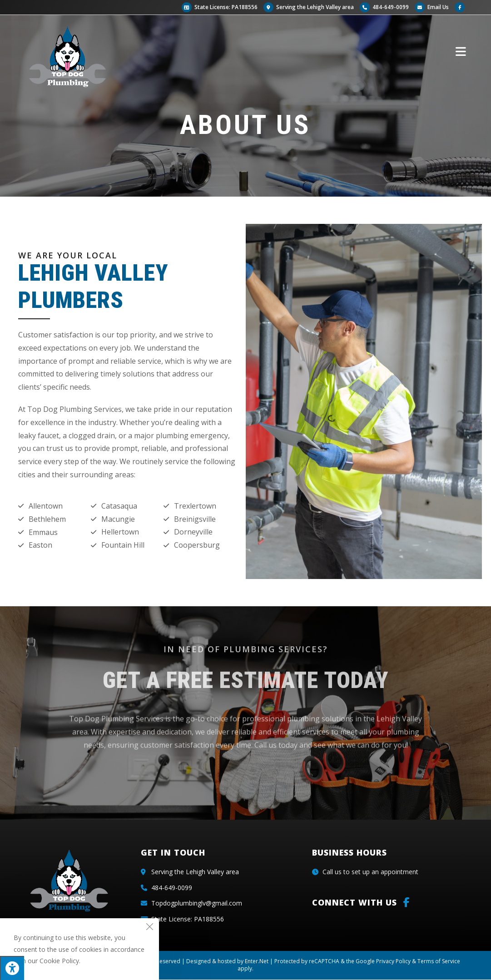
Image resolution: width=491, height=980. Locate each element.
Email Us (432, 7)
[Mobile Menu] (461, 51)
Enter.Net (257, 961)
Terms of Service (439, 961)
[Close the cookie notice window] (149, 928)
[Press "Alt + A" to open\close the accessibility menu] (12, 968)
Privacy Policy (393, 961)
